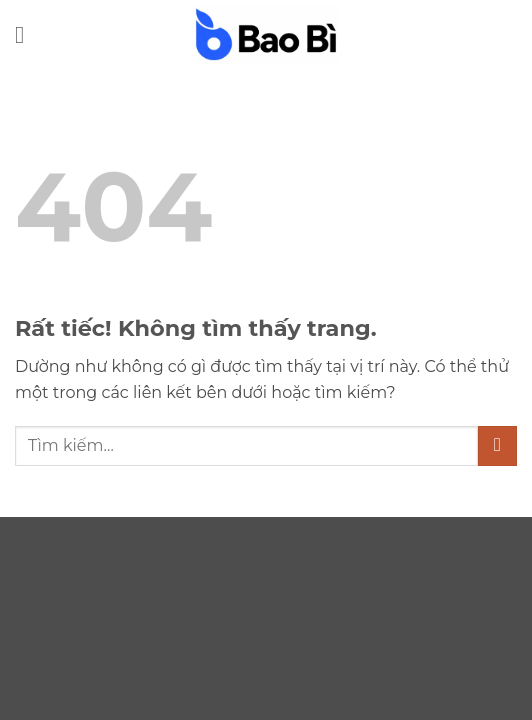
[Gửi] (497, 445)
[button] (27, 34)
